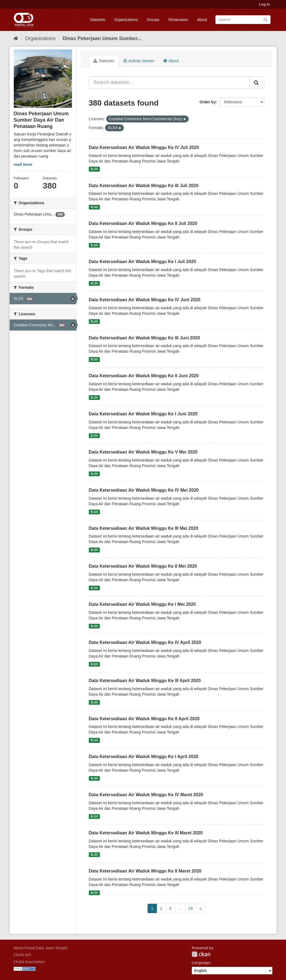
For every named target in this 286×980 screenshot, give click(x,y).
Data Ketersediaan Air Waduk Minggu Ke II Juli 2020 (143, 223)
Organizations (126, 20)
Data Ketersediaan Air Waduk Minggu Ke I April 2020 (144, 757)
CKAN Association (29, 962)
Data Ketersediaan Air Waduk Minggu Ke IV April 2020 (145, 642)
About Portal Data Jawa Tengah (41, 948)
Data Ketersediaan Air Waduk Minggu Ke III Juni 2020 (144, 338)
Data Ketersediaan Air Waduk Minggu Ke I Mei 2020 (142, 604)
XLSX (94, 169)
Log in (265, 4)
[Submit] (265, 19)
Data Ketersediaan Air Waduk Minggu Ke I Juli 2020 (142, 262)
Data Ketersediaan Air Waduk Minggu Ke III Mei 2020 (144, 528)
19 (191, 908)
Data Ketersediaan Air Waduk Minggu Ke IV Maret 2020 (146, 795)
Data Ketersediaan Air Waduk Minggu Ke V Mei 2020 (143, 452)
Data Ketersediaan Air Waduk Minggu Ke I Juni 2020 (143, 414)
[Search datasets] (243, 20)
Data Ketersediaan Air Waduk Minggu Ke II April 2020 (144, 719)
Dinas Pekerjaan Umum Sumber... (102, 38)
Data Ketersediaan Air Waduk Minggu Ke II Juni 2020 (144, 376)
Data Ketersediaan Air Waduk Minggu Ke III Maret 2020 (146, 833)
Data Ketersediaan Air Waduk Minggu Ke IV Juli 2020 (144, 147)
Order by (208, 102)
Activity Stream (139, 61)
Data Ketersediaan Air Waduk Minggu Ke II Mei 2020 (143, 566)
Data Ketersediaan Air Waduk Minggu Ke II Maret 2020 (145, 871)
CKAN (201, 954)
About (202, 20)
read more (23, 164)
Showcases (178, 20)
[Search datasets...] (169, 83)
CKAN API (22, 955)
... (180, 908)
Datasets (98, 20)
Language (201, 963)
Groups (153, 20)
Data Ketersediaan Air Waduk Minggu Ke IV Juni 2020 (145, 300)
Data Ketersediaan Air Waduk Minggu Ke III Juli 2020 (144, 186)
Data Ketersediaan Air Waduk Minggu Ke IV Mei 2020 (144, 490)
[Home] (16, 38)
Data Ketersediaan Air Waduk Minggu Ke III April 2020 (145, 681)
